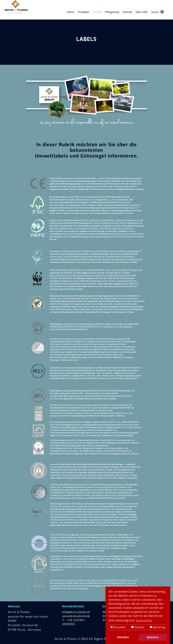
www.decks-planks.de (76, 616)
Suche (155, 12)
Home (71, 12)
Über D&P (142, 12)
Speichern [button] (153, 637)
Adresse (14, 606)
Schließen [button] (123, 637)
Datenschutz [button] (144, 620)
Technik (97, 12)
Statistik (138, 627)
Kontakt (127, 12)
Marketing (158, 627)
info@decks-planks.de (76, 612)
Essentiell (118, 627)
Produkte (84, 12)
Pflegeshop (112, 12)
